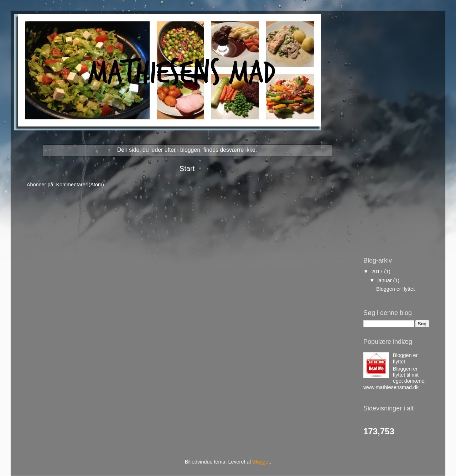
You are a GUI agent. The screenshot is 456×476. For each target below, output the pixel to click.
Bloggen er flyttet (395, 289)
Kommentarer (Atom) (80, 185)
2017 (378, 271)
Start (187, 169)
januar (385, 280)
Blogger (261, 462)
